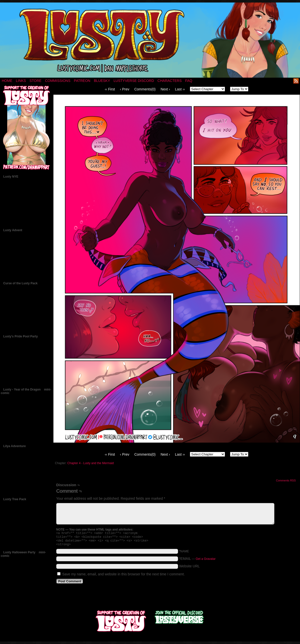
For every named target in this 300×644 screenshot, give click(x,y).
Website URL (189, 568)
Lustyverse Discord (134, 81)
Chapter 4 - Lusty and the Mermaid (90, 463)
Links (21, 81)
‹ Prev (125, 89)
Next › (165, 89)
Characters (170, 81)
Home (7, 81)
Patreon (82, 81)
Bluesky (102, 81)
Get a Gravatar (206, 561)
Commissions (58, 81)
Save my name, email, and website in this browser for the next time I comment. (124, 576)
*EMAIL (197, 561)
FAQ (189, 81)
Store (35, 81)
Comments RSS (286, 480)
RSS (296, 81)
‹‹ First (110, 89)
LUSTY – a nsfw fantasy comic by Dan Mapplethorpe (150, 40)
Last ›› (180, 89)
